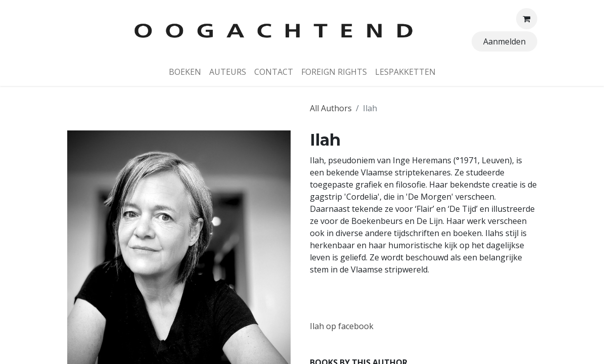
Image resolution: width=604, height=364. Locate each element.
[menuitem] (185, 72)
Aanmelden (504, 41)
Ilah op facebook (342, 326)
